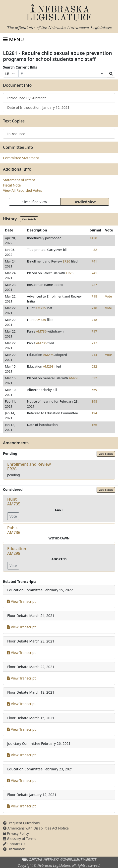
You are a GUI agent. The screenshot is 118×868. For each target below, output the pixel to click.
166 (94, 425)
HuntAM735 (14, 502)
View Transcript (22, 601)
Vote (108, 296)
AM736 (41, 331)
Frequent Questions (21, 823)
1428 (93, 238)
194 (94, 413)
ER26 (66, 261)
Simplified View (35, 202)
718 (94, 296)
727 (94, 285)
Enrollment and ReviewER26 (29, 467)
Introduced (16, 134)
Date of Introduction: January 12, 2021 (38, 107)
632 (94, 366)
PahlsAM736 (14, 530)
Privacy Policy (16, 833)
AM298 (48, 355)
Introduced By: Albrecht (27, 98)
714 (94, 355)
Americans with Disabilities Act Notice (36, 828)
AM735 (41, 308)
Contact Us (14, 844)
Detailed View (85, 202)
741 (94, 261)
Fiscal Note (12, 185)
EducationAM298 (17, 551)
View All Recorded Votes (22, 190)
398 (94, 401)
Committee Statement (21, 158)
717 (94, 331)
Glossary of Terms (20, 839)
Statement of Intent (19, 180)
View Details (29, 219)
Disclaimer (14, 849)
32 (95, 250)
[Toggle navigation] (14, 39)
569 (94, 390)
